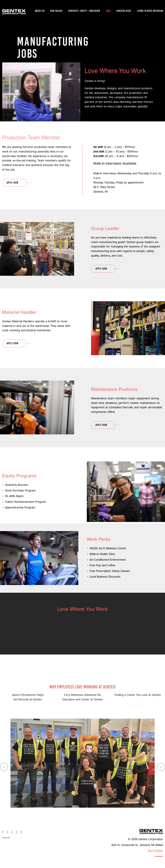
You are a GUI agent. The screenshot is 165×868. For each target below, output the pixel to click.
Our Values (56, 11)
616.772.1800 (155, 851)
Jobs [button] (108, 11)
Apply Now (13, 183)
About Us (40, 11)
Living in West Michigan (150, 11)
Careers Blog (124, 11)
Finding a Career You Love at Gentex (138, 695)
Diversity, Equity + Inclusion (84, 11)
